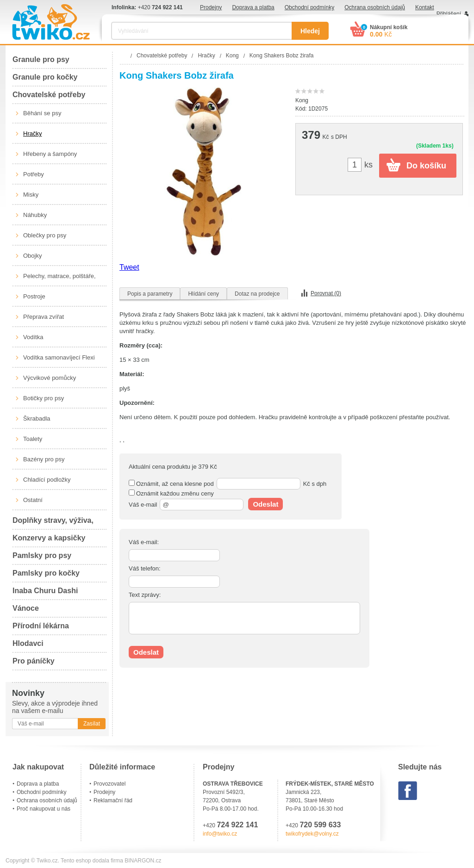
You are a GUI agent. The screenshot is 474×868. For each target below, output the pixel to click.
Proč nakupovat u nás (44, 809)
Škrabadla (37, 418)
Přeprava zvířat (44, 317)
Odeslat (265, 504)
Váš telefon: (145, 568)
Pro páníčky (34, 661)
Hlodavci (28, 643)
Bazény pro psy (44, 459)
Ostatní (33, 500)
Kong (302, 100)
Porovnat (326, 293)
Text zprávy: (145, 595)
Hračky (32, 133)
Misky (31, 195)
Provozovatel (109, 784)
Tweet (129, 267)
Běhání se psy (42, 113)
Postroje (34, 296)
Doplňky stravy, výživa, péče (53, 523)
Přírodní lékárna (41, 626)
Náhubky (35, 215)
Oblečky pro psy (45, 235)
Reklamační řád (113, 800)
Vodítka (33, 337)
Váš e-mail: (144, 542)
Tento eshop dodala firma (92, 861)
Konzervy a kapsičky (49, 538)
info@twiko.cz (220, 834)
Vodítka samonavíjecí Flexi (59, 357)
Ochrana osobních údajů (375, 7)
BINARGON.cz (143, 861)
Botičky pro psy (44, 398)
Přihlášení (449, 14)
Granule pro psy (41, 59)
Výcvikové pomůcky (50, 378)
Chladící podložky (47, 480)
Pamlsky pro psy (42, 555)
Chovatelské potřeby (49, 95)
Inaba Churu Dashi (45, 591)
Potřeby (34, 174)
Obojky (32, 256)
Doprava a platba (253, 7)
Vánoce (26, 608)
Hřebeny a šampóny (50, 154)
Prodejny (211, 7)
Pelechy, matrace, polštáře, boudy (59, 279)
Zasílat (92, 724)
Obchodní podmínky (309, 7)
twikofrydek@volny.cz (312, 834)
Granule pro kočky (45, 77)
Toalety (33, 439)
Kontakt (425, 7)
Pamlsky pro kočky (46, 573)
